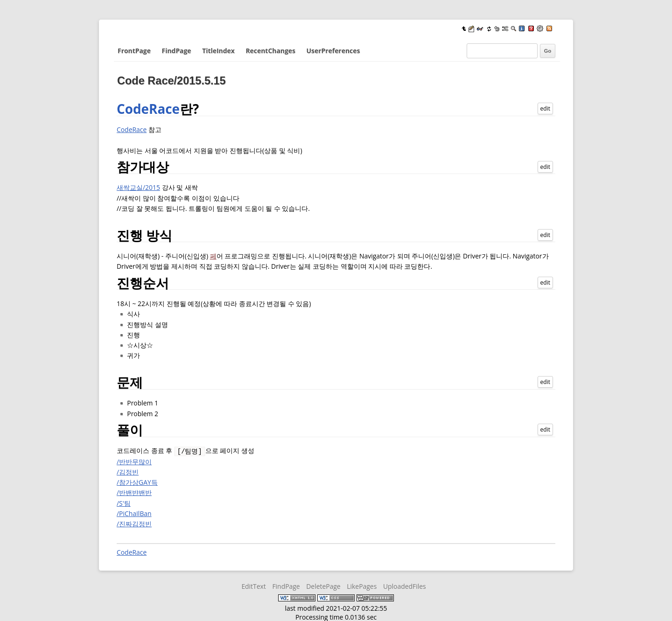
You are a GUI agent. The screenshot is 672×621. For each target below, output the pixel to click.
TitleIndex (218, 51)
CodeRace (148, 109)
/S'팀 (124, 503)
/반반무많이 (134, 461)
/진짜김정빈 (134, 523)
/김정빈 (128, 471)
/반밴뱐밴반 (134, 492)
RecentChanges (270, 51)
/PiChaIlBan (134, 513)
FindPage (177, 51)
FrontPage (134, 51)
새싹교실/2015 (138, 187)
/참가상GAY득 (137, 482)
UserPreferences (333, 51)
